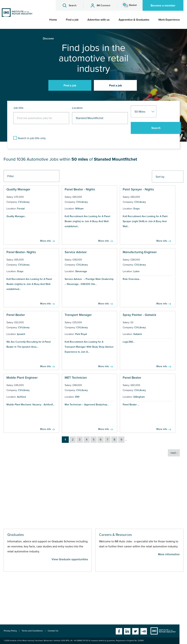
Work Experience (169, 20)
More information (169, 554)
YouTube (144, 631)
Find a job (72, 20)
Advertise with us (99, 20)
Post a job (115, 86)
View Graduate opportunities (70, 559)
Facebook (119, 631)
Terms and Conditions (32, 631)
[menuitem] (53, 20)
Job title (18, 108)
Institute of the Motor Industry (163, 631)
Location (77, 108)
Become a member (163, 6)
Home (53, 20)
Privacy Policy (10, 631)
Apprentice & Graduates (134, 20)
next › (174, 453)
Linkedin (127, 631)
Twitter (135, 631)
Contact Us (53, 631)
